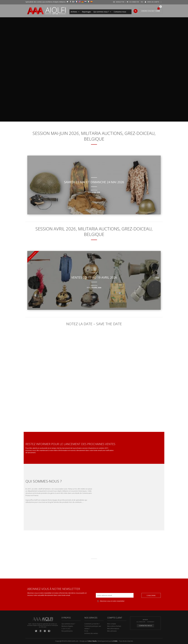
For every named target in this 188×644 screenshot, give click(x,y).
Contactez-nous (120, 12)
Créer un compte (153, 2)
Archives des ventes (91, 633)
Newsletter (120, 2)
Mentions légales (67, 626)
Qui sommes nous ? (102, 12)
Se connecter (134, 2)
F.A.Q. (86, 631)
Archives (75, 12)
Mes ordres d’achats (114, 626)
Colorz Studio (92, 641)
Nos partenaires (67, 631)
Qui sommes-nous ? (68, 624)
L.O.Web (115, 641)
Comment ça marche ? (92, 624)
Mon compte (112, 624)
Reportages (86, 12)
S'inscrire (151, 595)
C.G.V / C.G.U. (66, 629)
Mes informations (113, 629)
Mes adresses (112, 631)
